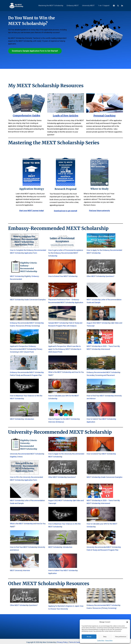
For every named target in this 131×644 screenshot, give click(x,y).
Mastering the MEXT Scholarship (51, 5)
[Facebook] (114, 6)
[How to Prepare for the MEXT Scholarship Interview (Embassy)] (61, 409)
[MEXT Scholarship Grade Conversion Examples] (24, 290)
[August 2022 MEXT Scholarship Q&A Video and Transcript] (101, 313)
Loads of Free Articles (66, 116)
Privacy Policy (109, 641)
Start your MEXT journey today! (32, 211)
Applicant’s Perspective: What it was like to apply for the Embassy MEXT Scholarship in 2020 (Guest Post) (65, 349)
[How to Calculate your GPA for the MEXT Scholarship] (63, 386)
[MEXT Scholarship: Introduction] (24, 409)
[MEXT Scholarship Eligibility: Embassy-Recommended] (24, 267)
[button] (127, 622)
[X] (118, 6)
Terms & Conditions (76, 642)
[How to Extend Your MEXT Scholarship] (62, 267)
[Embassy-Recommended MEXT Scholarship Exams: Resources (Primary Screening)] (24, 313)
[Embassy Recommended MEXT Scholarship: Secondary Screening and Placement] (101, 363)
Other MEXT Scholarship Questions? (100, 276)
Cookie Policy (101, 641)
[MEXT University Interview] (24, 561)
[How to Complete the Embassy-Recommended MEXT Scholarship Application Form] (24, 240)
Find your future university (99, 211)
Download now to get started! (66, 211)
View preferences (121, 637)
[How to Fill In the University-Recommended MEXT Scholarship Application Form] (24, 467)
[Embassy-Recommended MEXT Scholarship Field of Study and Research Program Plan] (24, 363)
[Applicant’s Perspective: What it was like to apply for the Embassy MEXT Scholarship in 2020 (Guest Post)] (63, 337)
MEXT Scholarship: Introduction (22, 419)
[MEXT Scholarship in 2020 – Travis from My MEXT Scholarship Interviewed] (100, 337)
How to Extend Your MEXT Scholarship (63, 276)
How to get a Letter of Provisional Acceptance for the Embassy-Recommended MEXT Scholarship (66, 253)
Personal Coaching (105, 116)
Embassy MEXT (73, 5)
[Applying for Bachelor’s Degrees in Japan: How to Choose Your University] (63, 596)
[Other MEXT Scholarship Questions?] (101, 267)
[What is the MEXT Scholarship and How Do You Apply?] (63, 363)
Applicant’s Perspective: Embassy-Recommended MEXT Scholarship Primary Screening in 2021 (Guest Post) (26, 349)
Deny (105, 637)
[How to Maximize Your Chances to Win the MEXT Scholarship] (24, 386)
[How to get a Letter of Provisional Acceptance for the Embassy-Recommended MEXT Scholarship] (63, 240)
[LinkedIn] (122, 6)
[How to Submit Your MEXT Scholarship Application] (101, 409)
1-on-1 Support (104, 5)
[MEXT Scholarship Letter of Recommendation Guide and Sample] (101, 290)
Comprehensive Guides (27, 116)
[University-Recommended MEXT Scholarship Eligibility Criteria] (24, 444)
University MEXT (88, 5)
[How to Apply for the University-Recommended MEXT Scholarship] (63, 444)
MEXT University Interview (20, 570)
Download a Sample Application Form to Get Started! (35, 51)
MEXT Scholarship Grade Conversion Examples (28, 300)
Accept (89, 637)
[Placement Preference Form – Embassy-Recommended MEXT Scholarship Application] (63, 290)
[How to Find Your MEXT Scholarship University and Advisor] (101, 386)
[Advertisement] (66, 25)
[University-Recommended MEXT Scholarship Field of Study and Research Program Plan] (101, 537)
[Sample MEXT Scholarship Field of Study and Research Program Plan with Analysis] (62, 313)
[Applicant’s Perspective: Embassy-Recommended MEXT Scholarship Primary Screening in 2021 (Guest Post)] (24, 337)
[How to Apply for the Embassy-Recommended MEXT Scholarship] (101, 240)
